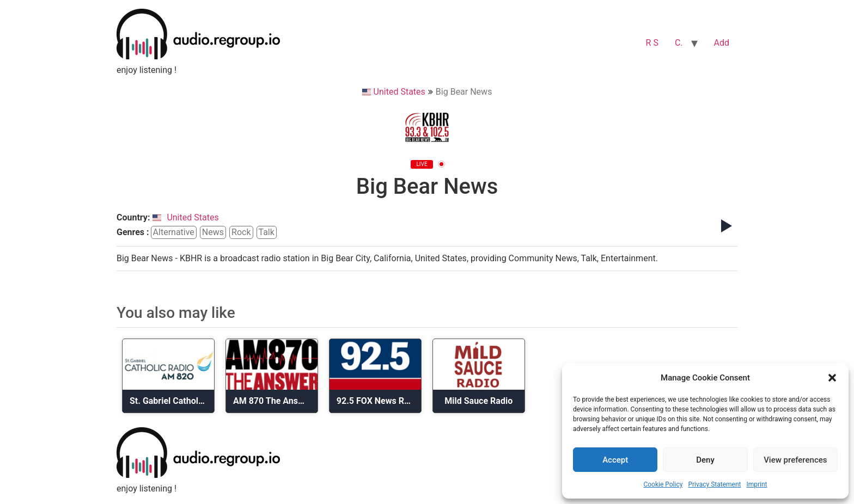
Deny (705, 460)
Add (722, 43)
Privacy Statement (714, 484)
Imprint (757, 484)
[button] (832, 378)
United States (394, 92)
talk (267, 232)
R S (652, 43)
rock (241, 232)
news (213, 232)
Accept (615, 460)
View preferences (795, 460)
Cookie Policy (663, 484)
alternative (174, 232)
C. (679, 43)
